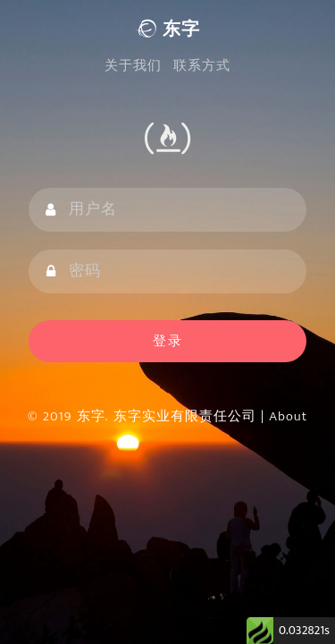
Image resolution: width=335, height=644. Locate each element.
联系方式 (202, 66)
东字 (167, 30)
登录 (168, 341)
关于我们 (133, 66)
